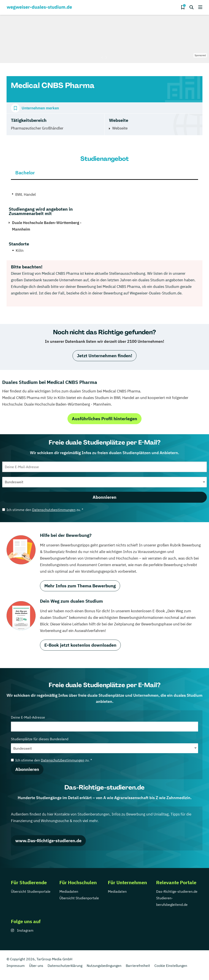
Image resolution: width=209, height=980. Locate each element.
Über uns (36, 966)
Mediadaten (69, 891)
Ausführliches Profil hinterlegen (104, 419)
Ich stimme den (43, 510)
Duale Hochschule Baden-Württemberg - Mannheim (47, 226)
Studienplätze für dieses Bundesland (104, 745)
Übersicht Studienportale (31, 891)
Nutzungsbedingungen (104, 966)
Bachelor (25, 172)
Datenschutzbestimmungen (54, 510)
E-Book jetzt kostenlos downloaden (80, 645)
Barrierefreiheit (138, 966)
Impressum (16, 966)
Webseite (120, 128)
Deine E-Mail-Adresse (104, 723)
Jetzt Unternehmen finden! (104, 356)
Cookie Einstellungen (171, 966)
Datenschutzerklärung (65, 966)
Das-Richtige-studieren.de (177, 891)
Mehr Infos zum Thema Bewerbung (80, 586)
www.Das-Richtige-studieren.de (48, 841)
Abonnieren (104, 497)
